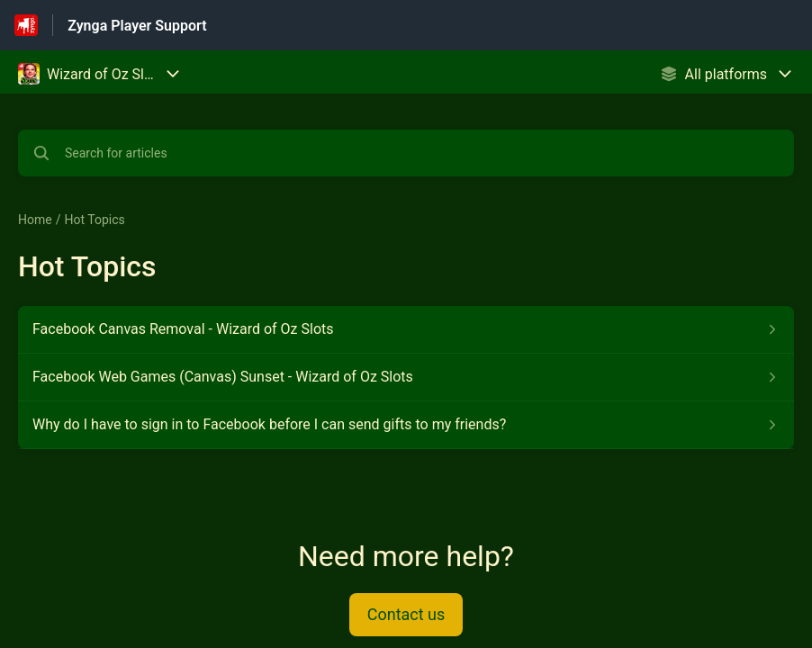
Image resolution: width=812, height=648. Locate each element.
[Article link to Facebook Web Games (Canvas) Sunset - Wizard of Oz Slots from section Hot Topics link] (406, 377)
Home (35, 220)
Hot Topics (94, 220)
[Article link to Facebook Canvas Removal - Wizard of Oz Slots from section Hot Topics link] (406, 329)
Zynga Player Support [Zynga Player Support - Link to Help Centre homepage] (137, 26)
